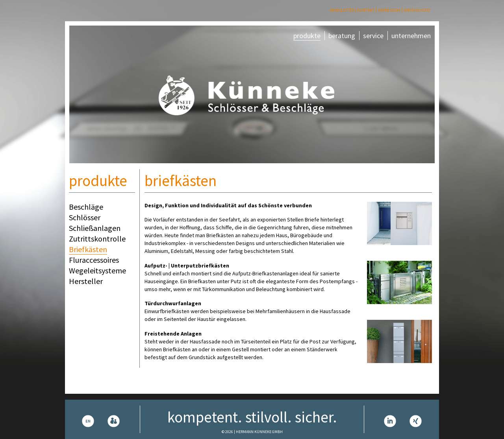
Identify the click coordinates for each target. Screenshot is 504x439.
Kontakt (366, 10)
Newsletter (342, 10)
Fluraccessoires (94, 260)
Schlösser (85, 217)
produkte (307, 36)
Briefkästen (88, 249)
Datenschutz (417, 10)
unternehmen (411, 36)
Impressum (389, 10)
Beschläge (86, 207)
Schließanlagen (95, 228)
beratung (342, 36)
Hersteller (86, 281)
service (373, 36)
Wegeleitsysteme (97, 270)
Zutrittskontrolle (97, 239)
